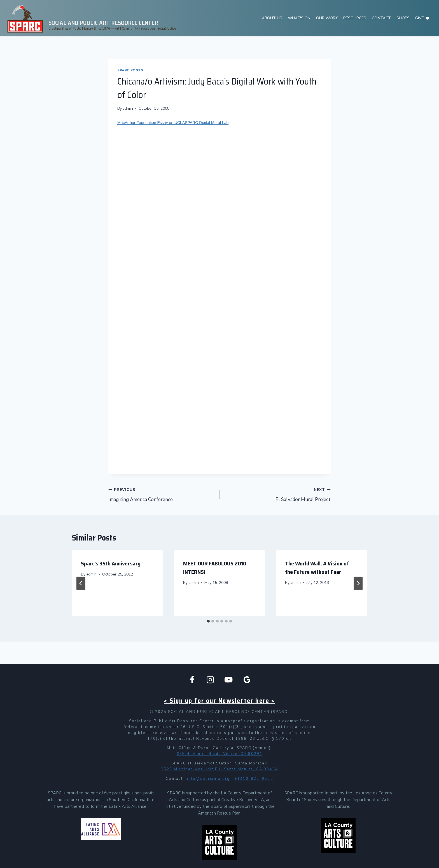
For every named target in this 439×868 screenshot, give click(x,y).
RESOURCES (355, 18)
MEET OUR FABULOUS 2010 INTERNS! (215, 568)
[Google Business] (247, 680)
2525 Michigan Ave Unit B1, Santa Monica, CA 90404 (219, 769)
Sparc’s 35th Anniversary (111, 563)
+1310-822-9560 (254, 779)
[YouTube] (229, 680)
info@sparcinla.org (208, 779)
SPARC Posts (130, 70)
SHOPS (403, 18)
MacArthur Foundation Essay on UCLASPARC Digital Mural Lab (173, 123)
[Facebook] (192, 680)
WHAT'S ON (299, 18)
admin (128, 108)
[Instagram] (210, 680)
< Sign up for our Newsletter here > (219, 701)
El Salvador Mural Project (277, 494)
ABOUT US (272, 18)
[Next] (358, 583)
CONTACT (381, 18)
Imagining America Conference (162, 494)
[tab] (208, 621)
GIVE (420, 18)
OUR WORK (327, 18)
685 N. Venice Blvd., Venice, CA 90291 (220, 754)
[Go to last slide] (81, 583)
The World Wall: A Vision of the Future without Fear (317, 568)
